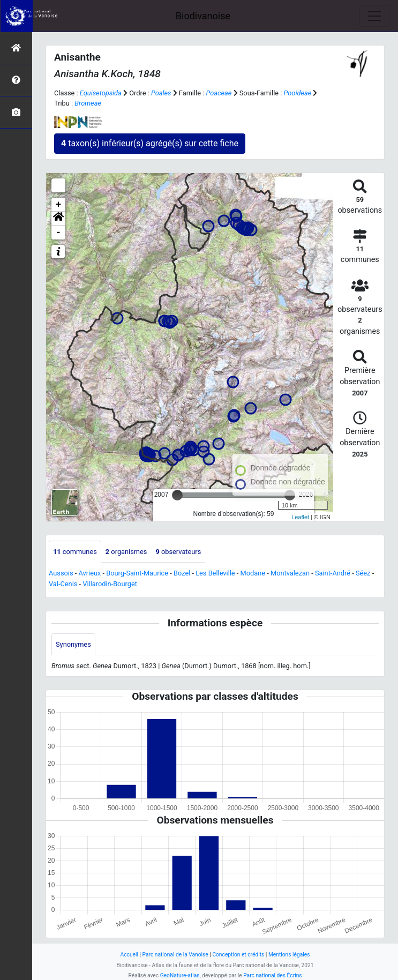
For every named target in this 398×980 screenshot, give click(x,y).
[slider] (177, 495)
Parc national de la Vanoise (175, 955)
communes (75, 552)
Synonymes (73, 644)
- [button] (59, 233)
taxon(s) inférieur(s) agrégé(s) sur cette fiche (150, 143)
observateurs (178, 552)
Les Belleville (215, 573)
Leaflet (300, 517)
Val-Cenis (63, 584)
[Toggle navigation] (374, 16)
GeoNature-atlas (180, 975)
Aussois (61, 573)
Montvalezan (290, 573)
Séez (363, 573)
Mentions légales (289, 955)
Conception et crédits (238, 955)
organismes (126, 552)
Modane (253, 573)
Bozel (182, 573)
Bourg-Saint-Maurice (137, 573)
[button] (58, 219)
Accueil (129, 955)
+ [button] (59, 205)
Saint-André (333, 573)
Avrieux (89, 573)
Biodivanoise (203, 16)
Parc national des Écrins (272, 975)
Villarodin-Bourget (110, 584)
